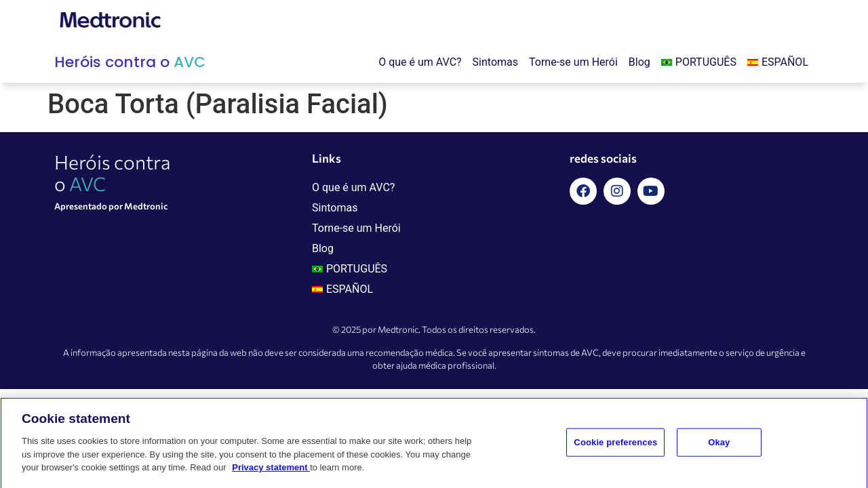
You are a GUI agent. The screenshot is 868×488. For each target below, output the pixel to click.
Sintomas (495, 62)
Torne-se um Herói (573, 62)
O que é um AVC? (420, 62)
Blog (639, 62)
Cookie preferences (615, 448)
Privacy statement (271, 473)
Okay (719, 448)
